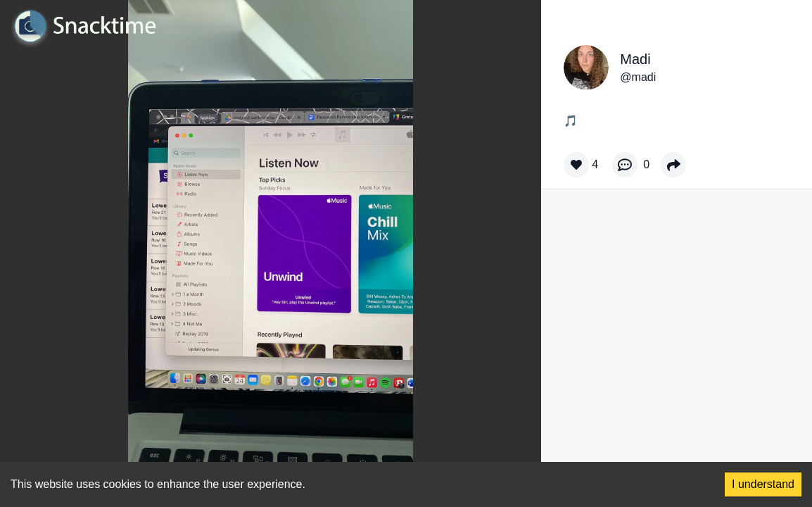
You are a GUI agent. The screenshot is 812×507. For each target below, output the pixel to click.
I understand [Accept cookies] (763, 484)
